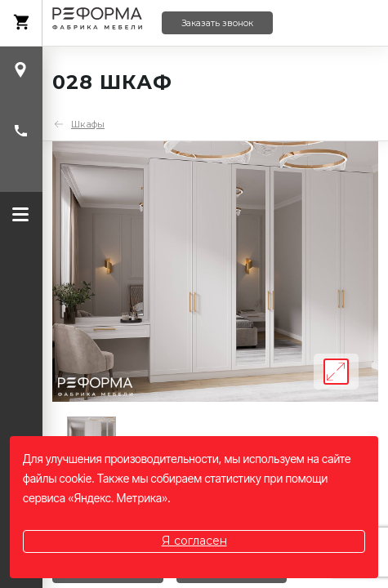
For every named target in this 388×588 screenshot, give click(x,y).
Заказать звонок (217, 23)
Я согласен (194, 541)
